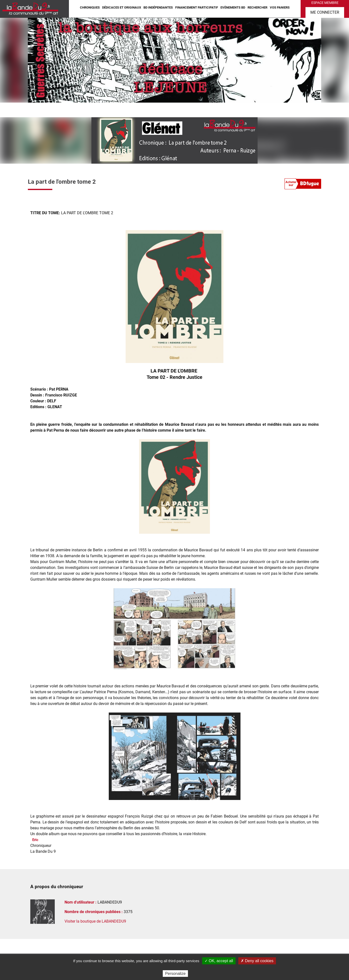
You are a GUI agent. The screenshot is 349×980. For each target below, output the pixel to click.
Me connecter (325, 12)
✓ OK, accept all (219, 961)
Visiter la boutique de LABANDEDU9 (95, 921)
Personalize (175, 974)
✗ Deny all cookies (257, 961)
